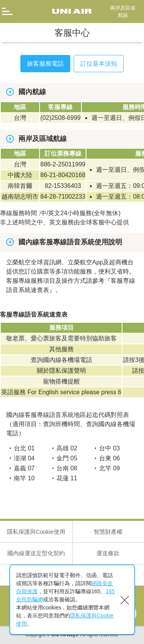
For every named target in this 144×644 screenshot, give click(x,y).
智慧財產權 (108, 532)
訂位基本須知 (99, 64)
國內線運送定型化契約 (36, 553)
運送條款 (108, 553)
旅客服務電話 (45, 64)
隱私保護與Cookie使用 (36, 532)
